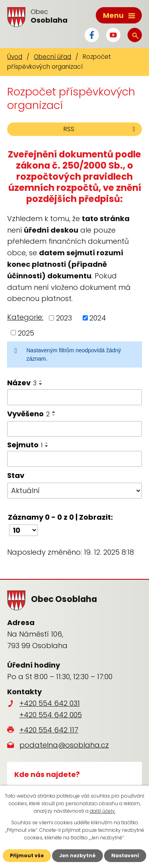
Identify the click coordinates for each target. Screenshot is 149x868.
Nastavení (125, 855)
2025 (26, 333)
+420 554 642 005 (51, 715)
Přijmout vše (27, 855)
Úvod (15, 57)
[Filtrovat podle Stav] (74, 491)
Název (22, 383)
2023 (64, 318)
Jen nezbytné (77, 855)
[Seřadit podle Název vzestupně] (41, 381)
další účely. (103, 811)
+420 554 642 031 (50, 703)
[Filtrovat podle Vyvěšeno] (74, 429)
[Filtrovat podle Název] (74, 397)
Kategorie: (25, 317)
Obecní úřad (52, 57)
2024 (98, 318)
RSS (101, 129)
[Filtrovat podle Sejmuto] (74, 459)
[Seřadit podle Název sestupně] (41, 384)
